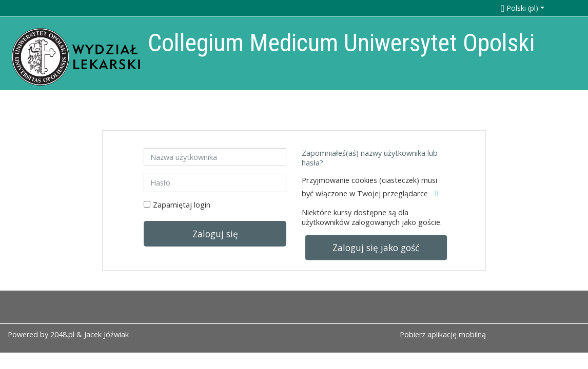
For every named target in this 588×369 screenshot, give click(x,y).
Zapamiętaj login (182, 205)
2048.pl (62, 334)
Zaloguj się (215, 234)
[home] (76, 57)
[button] (534, 8)
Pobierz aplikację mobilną (443, 334)
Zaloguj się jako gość (376, 248)
